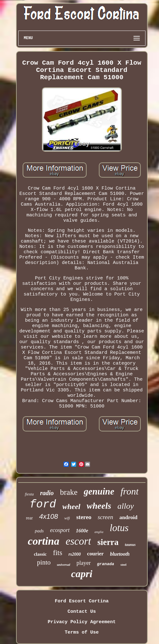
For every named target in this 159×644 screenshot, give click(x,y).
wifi (67, 518)
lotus (119, 528)
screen (105, 517)
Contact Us (82, 612)
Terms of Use (82, 632)
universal (64, 565)
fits (57, 553)
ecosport (60, 530)
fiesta (29, 494)
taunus (130, 545)
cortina (43, 541)
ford (43, 505)
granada (106, 564)
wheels (99, 506)
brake (69, 492)
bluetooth (120, 554)
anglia (99, 532)
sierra (108, 542)
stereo (84, 517)
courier (96, 554)
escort (78, 541)
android (128, 517)
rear (29, 518)
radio (47, 493)
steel (124, 565)
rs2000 (75, 554)
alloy (126, 506)
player (84, 563)
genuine (99, 491)
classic (40, 554)
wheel (71, 506)
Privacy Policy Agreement (82, 622)
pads (39, 531)
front (130, 491)
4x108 (48, 516)
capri (82, 574)
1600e (82, 531)
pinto (44, 562)
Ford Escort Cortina (82, 601)
